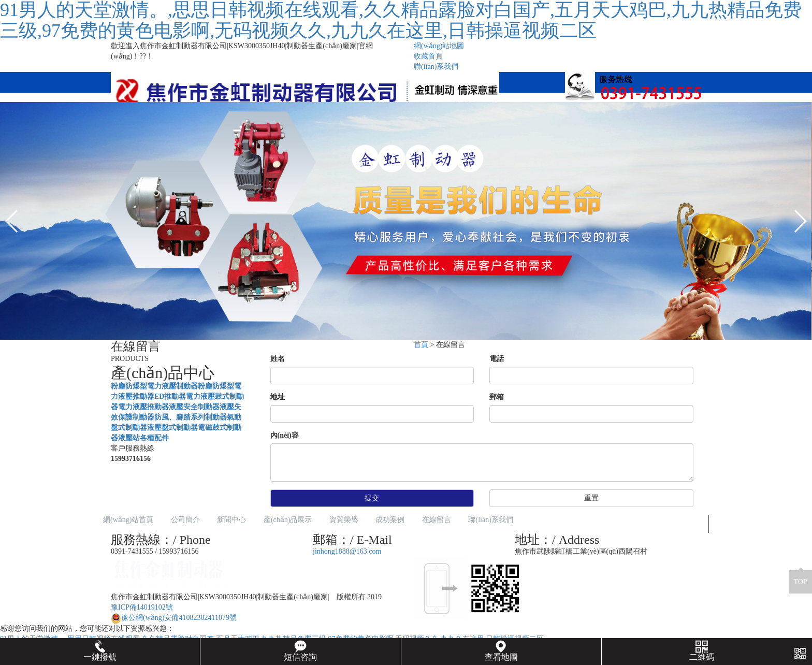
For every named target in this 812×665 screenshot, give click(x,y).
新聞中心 (231, 520)
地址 (278, 397)
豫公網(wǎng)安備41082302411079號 (174, 618)
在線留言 (437, 520)
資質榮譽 (344, 520)
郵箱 (497, 397)
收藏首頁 (428, 56)
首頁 (421, 345)
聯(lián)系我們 (436, 67)
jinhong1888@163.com (347, 551)
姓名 (278, 359)
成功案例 (390, 520)
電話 (497, 359)
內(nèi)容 (285, 435)
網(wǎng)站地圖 (439, 46)
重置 (591, 498)
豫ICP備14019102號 (142, 607)
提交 (372, 498)
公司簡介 (185, 520)
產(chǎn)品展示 (288, 520)
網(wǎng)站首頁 (128, 520)
